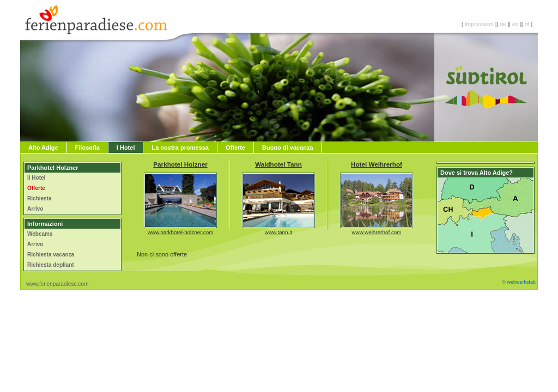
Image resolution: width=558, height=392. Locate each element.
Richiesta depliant (51, 265)
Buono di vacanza (288, 148)
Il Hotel (36, 178)
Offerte (235, 148)
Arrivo (35, 209)
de (503, 24)
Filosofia (87, 148)
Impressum (479, 24)
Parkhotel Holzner (180, 164)
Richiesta (39, 198)
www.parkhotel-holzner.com (181, 232)
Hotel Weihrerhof (377, 164)
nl (527, 24)
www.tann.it (279, 232)
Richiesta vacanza (51, 255)
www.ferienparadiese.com (57, 284)
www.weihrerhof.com (376, 232)
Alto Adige (43, 148)
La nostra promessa (180, 148)
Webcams (40, 234)
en (515, 24)
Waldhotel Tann (278, 164)
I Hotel (126, 148)
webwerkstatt (521, 282)
